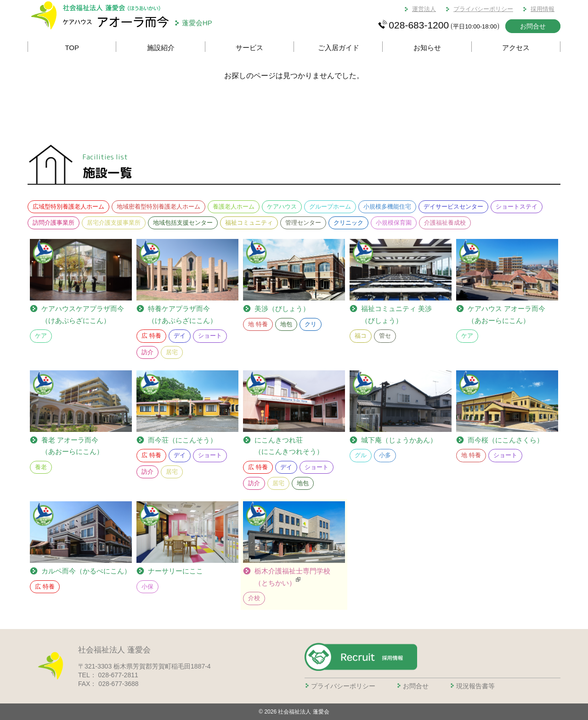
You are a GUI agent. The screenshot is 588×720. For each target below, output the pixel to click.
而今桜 (506, 440)
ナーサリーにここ (175, 571)
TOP (72, 48)
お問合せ (533, 26)
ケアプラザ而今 (83, 315)
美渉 (282, 309)
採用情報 (543, 9)
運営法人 (424, 9)
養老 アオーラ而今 (72, 447)
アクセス (516, 48)
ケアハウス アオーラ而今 (506, 315)
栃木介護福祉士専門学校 (292, 578)
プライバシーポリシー (483, 9)
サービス (249, 48)
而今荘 (182, 440)
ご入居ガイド (339, 48)
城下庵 (399, 440)
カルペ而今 (86, 571)
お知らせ (427, 48)
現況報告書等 (475, 686)
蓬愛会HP (197, 23)
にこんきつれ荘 (289, 447)
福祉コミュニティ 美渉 (396, 315)
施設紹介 (161, 48)
